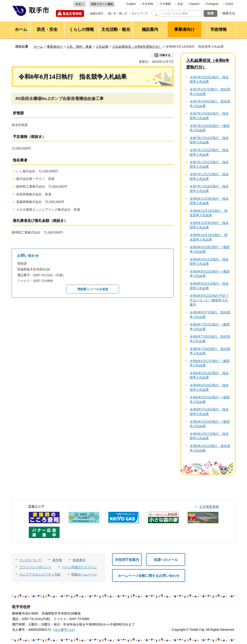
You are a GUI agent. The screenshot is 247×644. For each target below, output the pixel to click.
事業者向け (55, 47)
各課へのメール (166, 560)
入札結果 (102, 47)
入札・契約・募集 (79, 47)
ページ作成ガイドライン (79, 567)
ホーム (38, 47)
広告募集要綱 (209, 507)
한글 (180, 4)
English (131, 4)
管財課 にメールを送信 (93, 289)
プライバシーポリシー (35, 567)
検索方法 (229, 13)
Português (212, 4)
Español (194, 4)
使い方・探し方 (118, 13)
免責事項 (79, 560)
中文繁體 (165, 4)
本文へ (80, 4)
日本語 (229, 4)
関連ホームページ (84, 574)
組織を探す (97, 13)
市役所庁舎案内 (127, 560)
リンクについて (30, 560)
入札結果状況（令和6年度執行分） (137, 47)
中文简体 (148, 4)
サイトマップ (140, 13)
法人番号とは (64, 630)
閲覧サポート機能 (102, 4)
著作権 (57, 560)
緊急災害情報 (72, 14)
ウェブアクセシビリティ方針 (40, 574)
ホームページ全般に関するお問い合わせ (149, 576)
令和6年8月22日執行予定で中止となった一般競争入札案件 (209, 300)
